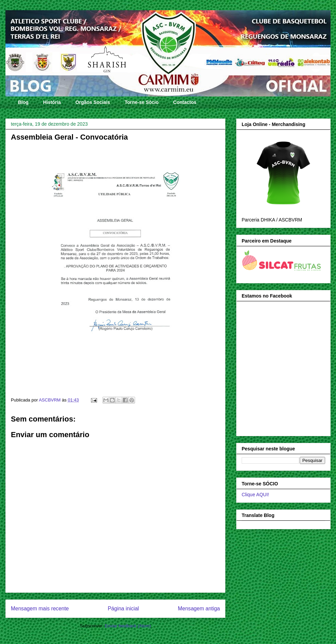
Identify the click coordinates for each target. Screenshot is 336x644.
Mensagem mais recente (40, 609)
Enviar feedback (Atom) (128, 626)
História (52, 102)
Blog (23, 102)
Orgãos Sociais (93, 102)
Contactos (185, 102)
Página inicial (123, 609)
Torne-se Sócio (142, 102)
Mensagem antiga (199, 609)
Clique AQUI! (255, 495)
